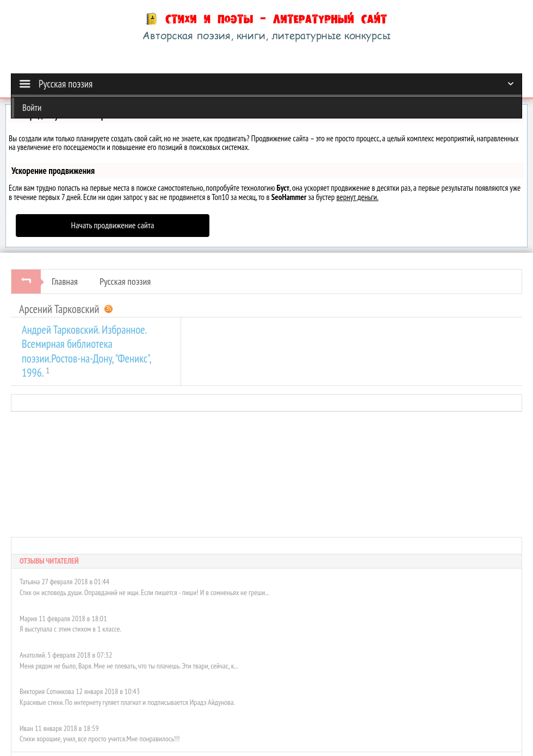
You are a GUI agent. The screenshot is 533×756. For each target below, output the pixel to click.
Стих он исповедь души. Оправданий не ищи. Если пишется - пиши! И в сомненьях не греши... (144, 592)
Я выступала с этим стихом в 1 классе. (70, 629)
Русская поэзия (125, 281)
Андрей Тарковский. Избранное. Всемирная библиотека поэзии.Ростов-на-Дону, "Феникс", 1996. (86, 351)
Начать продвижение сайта (113, 225)
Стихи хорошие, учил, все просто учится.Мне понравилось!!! (100, 739)
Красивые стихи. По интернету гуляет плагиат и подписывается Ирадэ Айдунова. (127, 702)
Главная (65, 281)
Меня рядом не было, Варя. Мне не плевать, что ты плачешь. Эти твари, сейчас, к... (129, 666)
